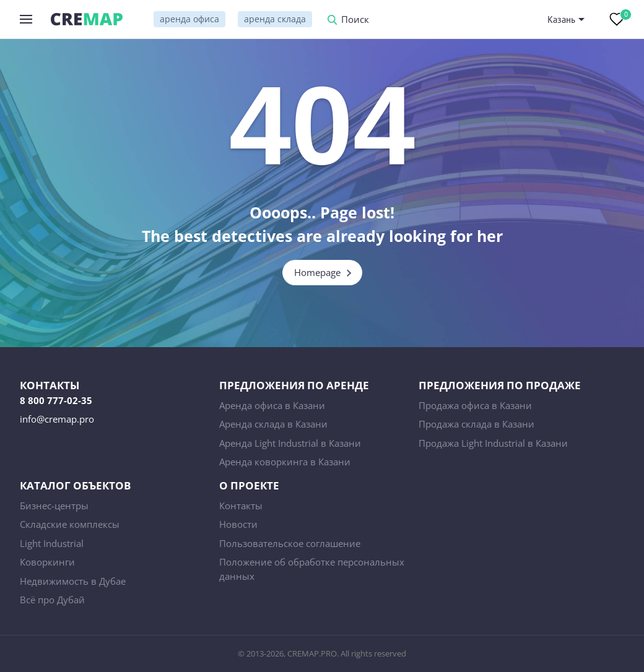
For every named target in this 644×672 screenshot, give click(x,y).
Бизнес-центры (54, 506)
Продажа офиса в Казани (475, 405)
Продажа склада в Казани (476, 424)
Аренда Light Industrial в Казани (290, 443)
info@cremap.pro (57, 419)
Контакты (241, 506)
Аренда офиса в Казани (272, 405)
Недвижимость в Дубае (73, 581)
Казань (561, 19)
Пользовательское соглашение (290, 543)
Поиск (355, 20)
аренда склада (275, 19)
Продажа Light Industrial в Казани (493, 443)
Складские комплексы (70, 524)
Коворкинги (47, 562)
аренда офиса (189, 19)
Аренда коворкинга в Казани (285, 462)
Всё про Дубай (52, 600)
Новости (238, 524)
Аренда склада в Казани (273, 424)
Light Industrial (52, 543)
